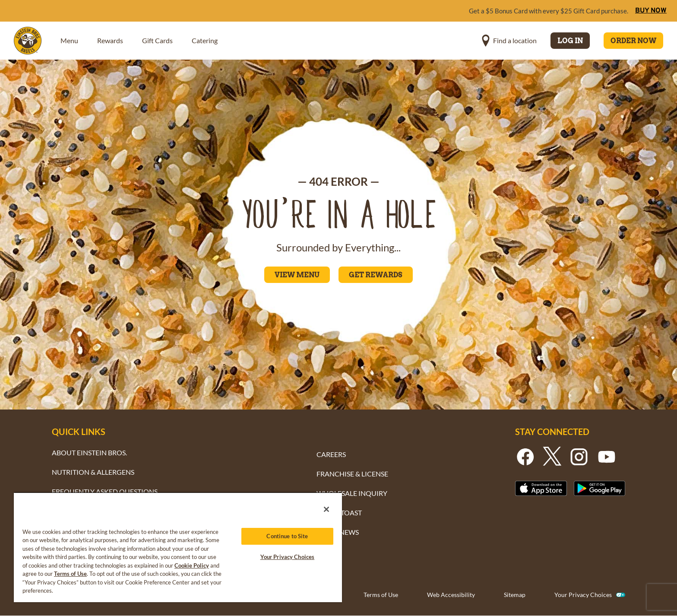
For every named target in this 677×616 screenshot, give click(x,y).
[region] (178, 547)
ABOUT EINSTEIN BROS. (89, 452)
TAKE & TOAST (339, 513)
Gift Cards (157, 40)
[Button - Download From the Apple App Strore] (541, 488)
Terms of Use (381, 595)
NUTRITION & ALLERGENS (93, 472)
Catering (205, 40)
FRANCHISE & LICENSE (352, 474)
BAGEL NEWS (338, 532)
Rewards (110, 40)
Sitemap (515, 595)
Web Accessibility (451, 595)
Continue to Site (287, 536)
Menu (69, 40)
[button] (509, 41)
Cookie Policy (192, 565)
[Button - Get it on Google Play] (600, 488)
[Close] (326, 509)
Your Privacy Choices (583, 595)
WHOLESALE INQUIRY (352, 493)
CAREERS (331, 454)
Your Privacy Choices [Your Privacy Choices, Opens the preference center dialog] (288, 557)
